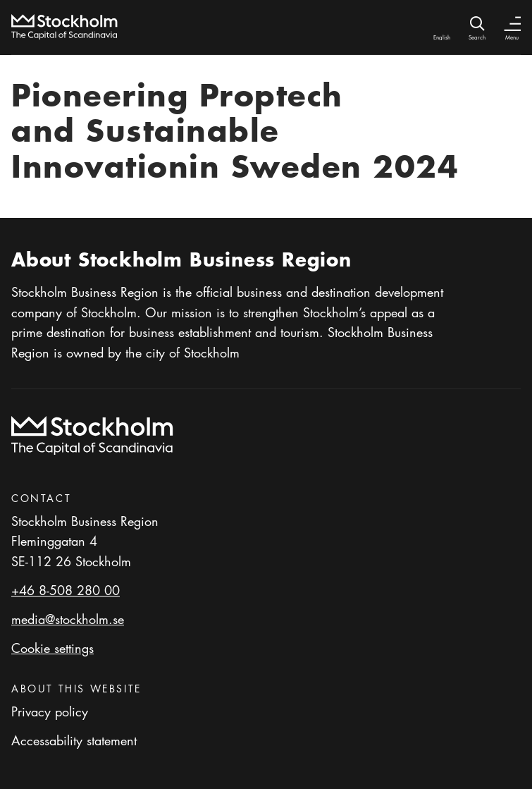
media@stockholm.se (68, 619)
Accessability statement (74, 740)
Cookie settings (52, 648)
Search (477, 37)
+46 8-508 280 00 (66, 590)
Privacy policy (50, 711)
